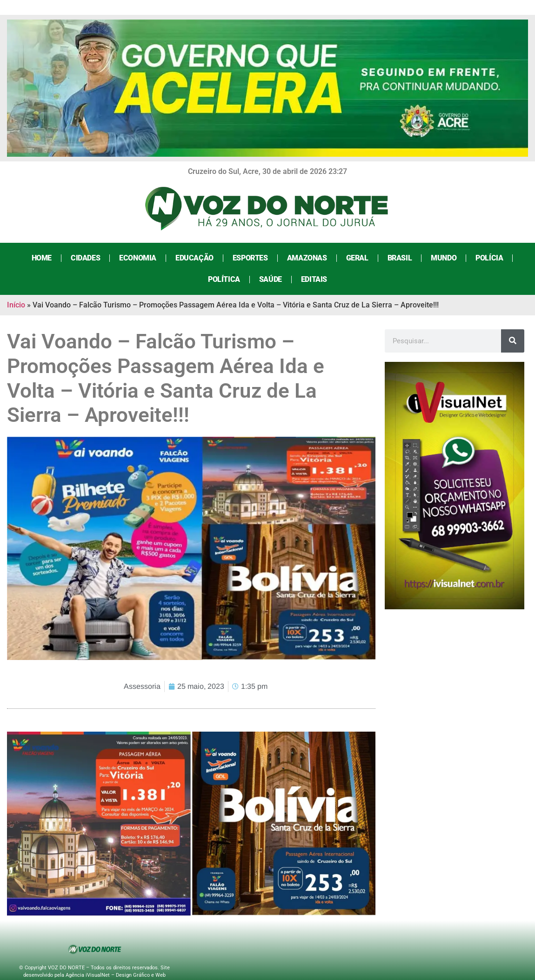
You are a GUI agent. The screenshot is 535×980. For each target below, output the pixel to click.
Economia (138, 258)
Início (16, 305)
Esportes (250, 258)
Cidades (85, 258)
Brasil (400, 258)
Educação (194, 258)
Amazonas (307, 258)
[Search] (513, 341)
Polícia (489, 258)
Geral (357, 258)
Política (224, 279)
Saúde (271, 279)
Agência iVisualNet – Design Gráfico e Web (116, 975)
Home (42, 258)
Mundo (444, 258)
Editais (314, 279)
